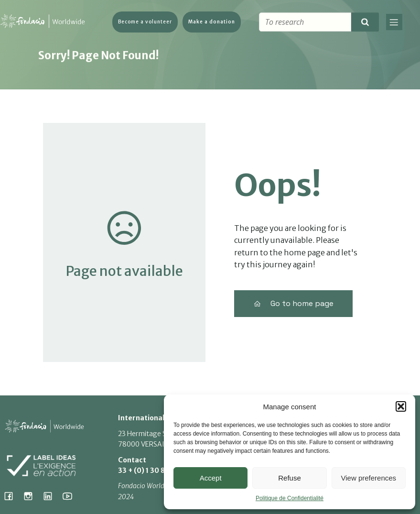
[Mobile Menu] (394, 23)
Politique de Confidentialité (290, 498)
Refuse (290, 478)
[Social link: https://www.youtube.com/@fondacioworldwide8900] (71, 496)
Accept (211, 478)
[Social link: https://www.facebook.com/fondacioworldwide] (12, 496)
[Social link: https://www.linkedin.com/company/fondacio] (51, 496)
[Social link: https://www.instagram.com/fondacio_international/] (32, 496)
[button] (401, 406)
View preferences (369, 478)
